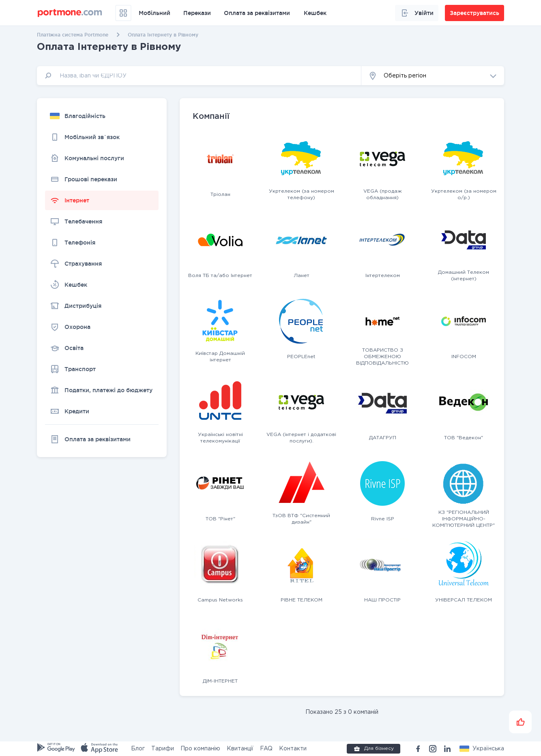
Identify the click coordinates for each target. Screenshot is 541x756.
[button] (433, 76)
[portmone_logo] (70, 13)
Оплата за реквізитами (257, 13)
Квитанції (240, 749)
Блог (138, 749)
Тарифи (163, 749)
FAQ (266, 749)
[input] (199, 76)
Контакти (293, 749)
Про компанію (200, 749)
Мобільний (155, 13)
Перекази (197, 13)
